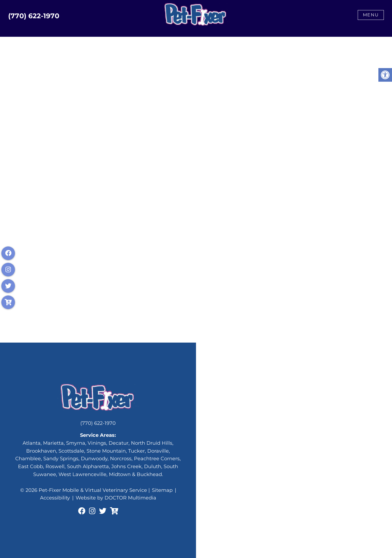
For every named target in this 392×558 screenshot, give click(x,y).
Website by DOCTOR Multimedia (116, 498)
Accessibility (55, 498)
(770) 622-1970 (34, 16)
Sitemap (162, 490)
